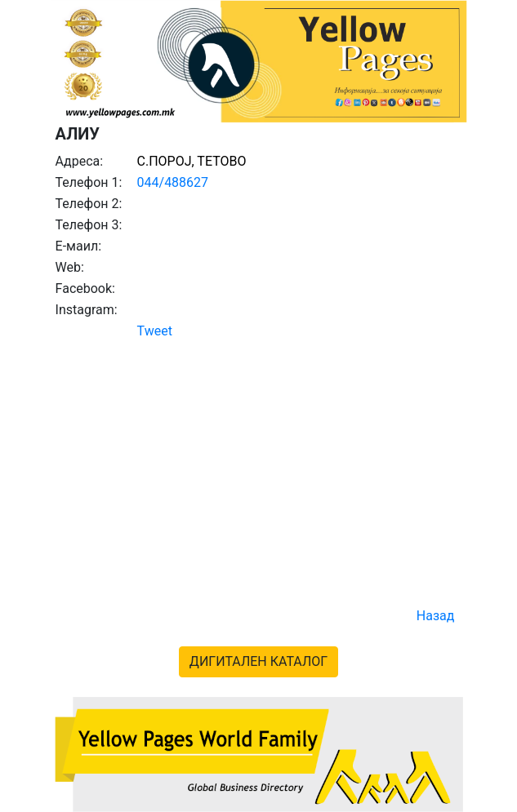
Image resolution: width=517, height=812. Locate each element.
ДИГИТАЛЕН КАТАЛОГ (258, 661)
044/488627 (173, 182)
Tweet (155, 331)
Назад (436, 616)
